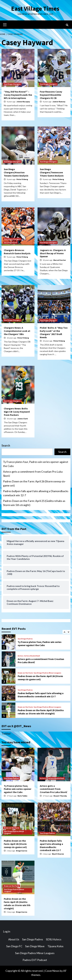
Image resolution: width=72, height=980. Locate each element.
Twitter (6, 734)
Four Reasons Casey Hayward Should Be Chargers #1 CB (51, 95)
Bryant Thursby (60, 796)
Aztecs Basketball (32, 656)
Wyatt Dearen (58, 854)
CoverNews (52, 971)
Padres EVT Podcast (35, 960)
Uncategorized (10, 243)
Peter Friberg (22, 179)
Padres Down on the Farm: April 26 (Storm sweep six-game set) (34, 483)
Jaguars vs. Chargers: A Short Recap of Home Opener (53, 253)
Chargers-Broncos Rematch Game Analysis (17, 252)
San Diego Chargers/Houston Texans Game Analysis (16, 172)
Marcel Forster (60, 260)
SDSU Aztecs (54, 939)
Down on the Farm (25, 673)
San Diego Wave (35, 946)
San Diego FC (14, 946)
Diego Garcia (22, 851)
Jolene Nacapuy (23, 102)
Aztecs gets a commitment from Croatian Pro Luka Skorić (33, 474)
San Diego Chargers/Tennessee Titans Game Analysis (52, 172)
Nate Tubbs (22, 796)
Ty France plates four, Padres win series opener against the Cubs (36, 464)
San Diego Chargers (12, 84)
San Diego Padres (25, 639)
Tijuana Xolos (55, 946)
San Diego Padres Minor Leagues (47, 673)
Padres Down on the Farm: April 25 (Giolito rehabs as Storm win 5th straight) (34, 503)
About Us (14, 939)
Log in (7, 931)
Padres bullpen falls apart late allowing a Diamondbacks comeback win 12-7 (36, 493)
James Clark (23, 419)
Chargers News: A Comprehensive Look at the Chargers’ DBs (17, 331)
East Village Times (35, 9)
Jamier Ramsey (59, 102)
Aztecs (21, 656)
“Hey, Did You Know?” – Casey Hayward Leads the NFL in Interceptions (18, 95)
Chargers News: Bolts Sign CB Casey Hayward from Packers (17, 412)
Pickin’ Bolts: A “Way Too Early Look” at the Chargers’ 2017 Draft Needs (54, 332)
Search (6, 445)
